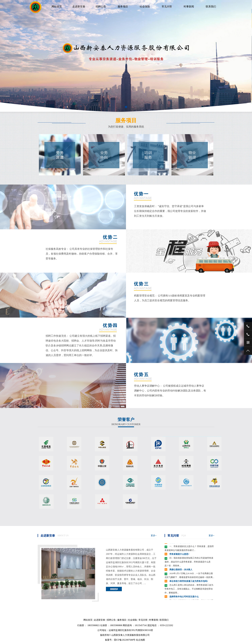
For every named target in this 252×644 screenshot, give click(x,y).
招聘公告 (101, 7)
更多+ (154, 536)
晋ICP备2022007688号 (125, 640)
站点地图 (140, 640)
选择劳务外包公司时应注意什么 (184, 597)
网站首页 (57, 7)
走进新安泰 (79, 7)
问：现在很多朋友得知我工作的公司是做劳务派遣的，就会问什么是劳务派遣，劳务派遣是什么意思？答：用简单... (189, 562)
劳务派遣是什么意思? (179, 554)
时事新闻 (189, 7)
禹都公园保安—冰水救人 (181, 570)
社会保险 (145, 7)
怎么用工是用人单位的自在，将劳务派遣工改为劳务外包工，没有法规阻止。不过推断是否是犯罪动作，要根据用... (189, 589)
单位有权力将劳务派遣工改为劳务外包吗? (189, 581)
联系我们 (211, 7)
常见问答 (167, 7)
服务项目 (123, 7)
